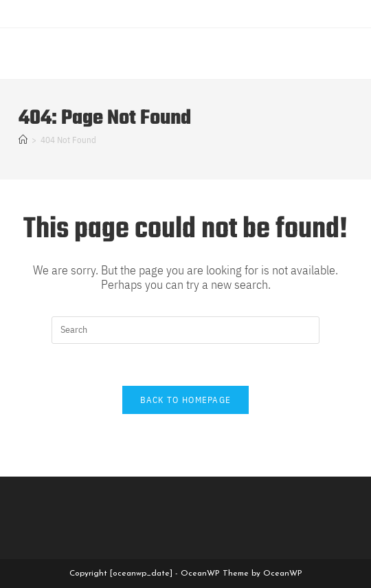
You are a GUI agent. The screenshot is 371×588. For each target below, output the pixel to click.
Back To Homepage (186, 400)
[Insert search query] (185, 330)
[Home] (23, 140)
